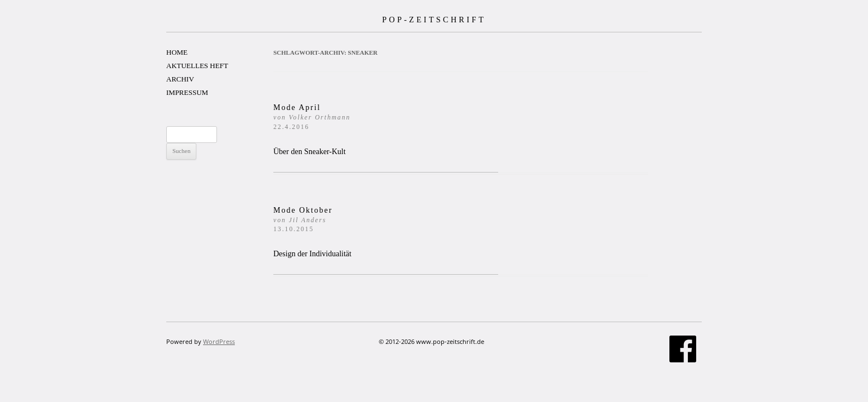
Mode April (312, 117)
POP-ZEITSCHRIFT (434, 20)
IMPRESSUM (187, 92)
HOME (177, 52)
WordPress (219, 341)
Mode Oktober (303, 220)
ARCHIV (180, 79)
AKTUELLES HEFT (197, 66)
